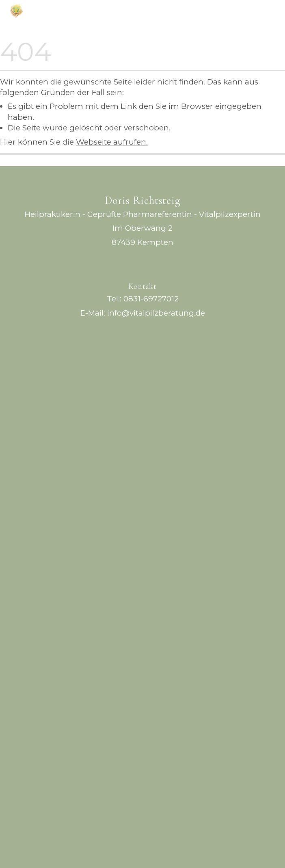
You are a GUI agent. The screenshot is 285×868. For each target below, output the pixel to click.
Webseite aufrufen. (112, 142)
